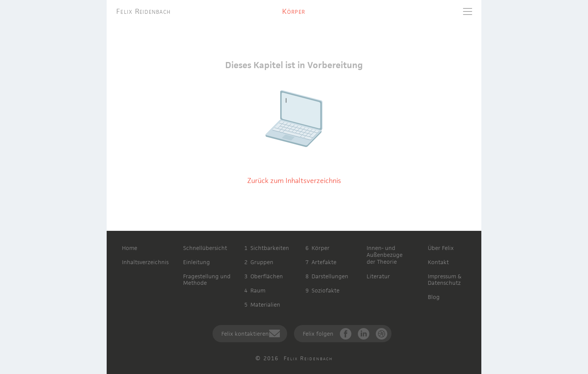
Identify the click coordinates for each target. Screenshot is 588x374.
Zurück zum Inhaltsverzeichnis (294, 180)
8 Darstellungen (327, 276)
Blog (434, 297)
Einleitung (197, 262)
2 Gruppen (259, 262)
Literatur (378, 276)
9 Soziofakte (322, 290)
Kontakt (438, 262)
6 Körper (318, 248)
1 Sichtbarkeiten (267, 248)
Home (130, 248)
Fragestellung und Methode (207, 279)
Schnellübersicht (205, 248)
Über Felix (441, 248)
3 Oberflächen (264, 276)
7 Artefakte (321, 262)
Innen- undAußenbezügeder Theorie (385, 255)
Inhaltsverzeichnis (145, 262)
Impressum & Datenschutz (445, 279)
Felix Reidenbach (143, 11)
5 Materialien (262, 305)
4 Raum (255, 290)
